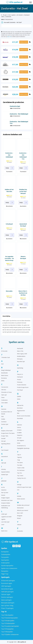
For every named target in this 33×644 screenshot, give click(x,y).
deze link (9, 37)
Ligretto (3, 519)
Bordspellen (5, 552)
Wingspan (20, 516)
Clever (3, 397)
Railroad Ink (20, 405)
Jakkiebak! (4, 481)
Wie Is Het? (20, 513)
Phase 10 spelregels (7, 608)
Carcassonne (5, 387)
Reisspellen (5, 571)
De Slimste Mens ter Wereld (7, 413)
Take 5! (19, 455)
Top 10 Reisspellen (7, 632)
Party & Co (20, 374)
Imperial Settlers (6, 472)
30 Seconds (4, 351)
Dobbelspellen (6, 554)
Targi (18, 460)
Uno (18, 490)
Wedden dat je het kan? (23, 505)
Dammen (4, 409)
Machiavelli (20, 348)
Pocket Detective (22, 385)
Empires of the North (7, 431)
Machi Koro (4, 531)
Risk (18, 413)
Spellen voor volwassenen (9, 568)
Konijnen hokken (6, 503)
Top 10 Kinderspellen (8, 621)
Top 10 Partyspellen (7, 629)
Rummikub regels (7, 583)
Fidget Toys (5, 574)
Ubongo (19, 485)
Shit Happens (21, 440)
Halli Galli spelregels (7, 592)
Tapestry (19, 457)
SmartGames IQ (21, 446)
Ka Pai (3, 487)
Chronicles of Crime (6, 392)
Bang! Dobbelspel (6, 370)
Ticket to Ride (21, 468)
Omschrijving (6, 316)
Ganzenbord (4, 456)
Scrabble (19, 433)
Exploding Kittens (6, 444)
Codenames (4, 400)
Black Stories (5, 375)
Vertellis (19, 496)
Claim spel (4, 395)
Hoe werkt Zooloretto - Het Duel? (11, 22)
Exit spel (3, 441)
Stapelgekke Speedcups (23, 448)
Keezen (3, 495)
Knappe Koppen (5, 498)
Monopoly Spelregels (8, 603)
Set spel (19, 438)
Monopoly (20, 359)
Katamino (4, 490)
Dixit (2, 416)
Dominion (4, 422)
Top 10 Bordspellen (7, 615)
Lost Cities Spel (5, 522)
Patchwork (20, 377)
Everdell (3, 438)
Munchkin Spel (21, 362)
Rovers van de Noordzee (24, 416)
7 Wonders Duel (5, 357)
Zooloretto (20, 531)
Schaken (19, 430)
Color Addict (4, 403)
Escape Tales (5, 436)
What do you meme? (23, 510)
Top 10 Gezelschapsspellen (10, 618)
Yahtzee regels (6, 594)
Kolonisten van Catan (7, 500)
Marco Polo (20, 351)
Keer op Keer (5, 493)
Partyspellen (5, 557)
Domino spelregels (7, 597)
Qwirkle (19, 396)
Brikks (3, 381)
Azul (2, 364)
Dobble (3, 419)
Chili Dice (4, 390)
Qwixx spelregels (6, 600)
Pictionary (20, 382)
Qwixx (19, 399)
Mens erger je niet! (22, 354)
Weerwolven (20, 508)
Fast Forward (5, 450)
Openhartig (20, 368)
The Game (20, 463)
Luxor (3, 525)
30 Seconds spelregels (8, 581)
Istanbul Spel (5, 475)
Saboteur (19, 425)
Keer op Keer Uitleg (7, 606)
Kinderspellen (5, 563)
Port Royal (20, 390)
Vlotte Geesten (21, 499)
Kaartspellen (5, 560)
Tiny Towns (20, 476)
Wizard (19, 518)
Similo (19, 443)
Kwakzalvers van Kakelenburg (6, 507)
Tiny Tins (19, 473)
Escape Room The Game (8, 433)
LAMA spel (4, 514)
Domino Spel (5, 424)
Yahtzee (19, 525)
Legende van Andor (6, 517)
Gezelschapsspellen (7, 566)
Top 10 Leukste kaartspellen (10, 626)
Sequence (20, 435)
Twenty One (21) (21, 478)
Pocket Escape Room (23, 387)
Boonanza (4, 378)
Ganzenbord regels (7, 589)
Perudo (19, 380)
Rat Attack (20, 408)
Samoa (19, 427)
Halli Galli (4, 463)
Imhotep (3, 469)
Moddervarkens (21, 356)
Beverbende (4, 373)
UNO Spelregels (6, 586)
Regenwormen (21, 411)
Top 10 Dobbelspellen (8, 623)
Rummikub (20, 418)
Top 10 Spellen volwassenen (10, 634)
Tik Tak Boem (21, 470)
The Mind (20, 465)
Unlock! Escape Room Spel (24, 487)
